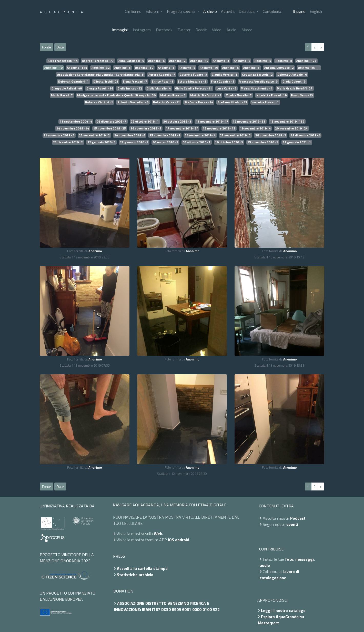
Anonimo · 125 (306, 61)
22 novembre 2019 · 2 (94, 135)
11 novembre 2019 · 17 (212, 122)
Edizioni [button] (153, 11)
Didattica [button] (247, 11)
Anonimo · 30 (144, 68)
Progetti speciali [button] (181, 11)
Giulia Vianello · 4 (159, 88)
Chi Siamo (133, 11)
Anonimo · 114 (77, 68)
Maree (247, 30)
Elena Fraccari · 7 (135, 82)
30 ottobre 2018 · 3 (177, 122)
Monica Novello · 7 (239, 95)
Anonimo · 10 (53, 68)
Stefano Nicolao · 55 (232, 102)
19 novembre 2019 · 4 (255, 128)
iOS (171, 540)
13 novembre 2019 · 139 (287, 122)
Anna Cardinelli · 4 (131, 61)
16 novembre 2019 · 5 (146, 128)
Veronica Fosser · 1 (265, 102)
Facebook (164, 30)
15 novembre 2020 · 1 (263, 142)
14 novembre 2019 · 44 (73, 128)
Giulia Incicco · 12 (130, 88)
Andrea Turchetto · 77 (98, 61)
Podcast (298, 518)
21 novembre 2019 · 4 (59, 135)
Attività (228, 11)
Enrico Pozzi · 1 (163, 82)
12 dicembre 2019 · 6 (306, 135)
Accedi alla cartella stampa (142, 568)
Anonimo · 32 (101, 68)
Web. (159, 534)
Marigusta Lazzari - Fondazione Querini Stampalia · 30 (116, 95)
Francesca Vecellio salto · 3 (258, 82)
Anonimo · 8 (284, 61)
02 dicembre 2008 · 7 (112, 122)
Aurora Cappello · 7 (162, 75)
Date (60, 47)
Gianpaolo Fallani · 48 (67, 88)
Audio (231, 30)
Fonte (47, 47)
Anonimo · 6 (156, 61)
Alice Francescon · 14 (63, 61)
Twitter (184, 30)
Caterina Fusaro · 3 (193, 75)
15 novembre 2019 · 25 (110, 128)
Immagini (120, 30)
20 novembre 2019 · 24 (291, 128)
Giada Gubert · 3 (294, 82)
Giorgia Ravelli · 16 (100, 88)
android (182, 540)
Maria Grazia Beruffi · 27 (295, 88)
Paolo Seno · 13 (302, 95)
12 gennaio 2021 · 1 (297, 142)
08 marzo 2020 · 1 (165, 142)
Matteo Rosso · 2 (173, 95)
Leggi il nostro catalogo (283, 610)
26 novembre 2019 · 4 (200, 135)
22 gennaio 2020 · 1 (102, 142)
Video (217, 30)
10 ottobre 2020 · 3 (229, 142)
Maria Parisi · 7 (62, 95)
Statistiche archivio (135, 575)
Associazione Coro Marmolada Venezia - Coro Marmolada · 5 (100, 75)
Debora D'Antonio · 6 (292, 75)
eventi (292, 524)
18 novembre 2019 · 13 (219, 128)
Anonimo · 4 (242, 61)
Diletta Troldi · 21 (106, 82)
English (316, 11)
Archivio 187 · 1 (309, 68)
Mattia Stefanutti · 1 (206, 95)
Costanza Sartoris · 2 (257, 75)
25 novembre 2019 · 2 (165, 135)
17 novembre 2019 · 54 (182, 128)
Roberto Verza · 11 (166, 102)
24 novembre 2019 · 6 (130, 135)
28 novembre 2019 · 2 (271, 135)
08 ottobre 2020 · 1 (196, 142)
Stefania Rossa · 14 (199, 102)
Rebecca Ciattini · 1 (99, 102)
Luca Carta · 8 (226, 88)
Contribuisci (273, 11)
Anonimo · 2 (177, 61)
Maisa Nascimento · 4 (256, 88)
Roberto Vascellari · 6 (133, 102)
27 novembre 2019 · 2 (235, 135)
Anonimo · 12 (199, 61)
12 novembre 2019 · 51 (249, 122)
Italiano (299, 11)
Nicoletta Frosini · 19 (271, 95)
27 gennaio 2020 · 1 (134, 142)
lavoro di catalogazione (279, 575)
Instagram (142, 30)
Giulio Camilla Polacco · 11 (194, 88)
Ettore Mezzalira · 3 (192, 82)
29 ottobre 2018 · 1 (145, 122)
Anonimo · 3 (221, 61)
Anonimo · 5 (123, 68)
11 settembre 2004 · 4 (76, 122)
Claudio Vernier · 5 (225, 75)
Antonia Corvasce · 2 (279, 68)
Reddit (201, 30)
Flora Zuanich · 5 (223, 82)
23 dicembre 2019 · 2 (68, 142)
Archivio (210, 11)
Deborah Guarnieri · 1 (73, 82)
